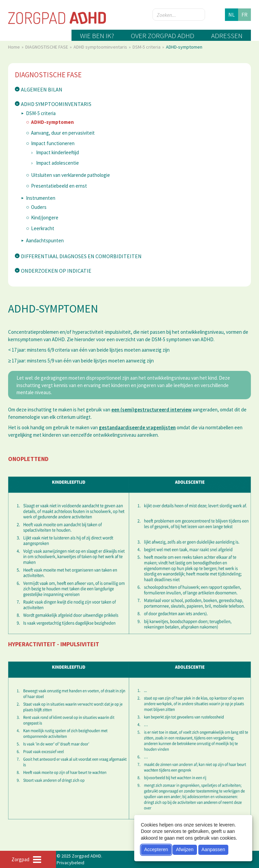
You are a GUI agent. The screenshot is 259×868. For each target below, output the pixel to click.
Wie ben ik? (97, 36)
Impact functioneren (53, 143)
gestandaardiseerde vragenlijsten (137, 427)
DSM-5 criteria (147, 47)
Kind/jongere (45, 218)
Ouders (39, 207)
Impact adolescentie (57, 163)
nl (232, 15)
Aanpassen (213, 849)
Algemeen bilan (42, 89)
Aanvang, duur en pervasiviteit (63, 133)
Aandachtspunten (45, 240)
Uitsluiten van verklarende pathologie (70, 175)
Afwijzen (185, 849)
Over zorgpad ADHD (163, 36)
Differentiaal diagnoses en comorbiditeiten (81, 256)
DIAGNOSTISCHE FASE (47, 47)
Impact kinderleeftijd (57, 152)
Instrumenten (41, 198)
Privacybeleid (70, 863)
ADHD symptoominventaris (101, 47)
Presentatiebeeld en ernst (59, 186)
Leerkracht (43, 228)
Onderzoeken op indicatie (56, 271)
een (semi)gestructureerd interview (151, 410)
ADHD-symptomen (52, 122)
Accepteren (156, 849)
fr (244, 15)
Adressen (227, 36)
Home (15, 47)
